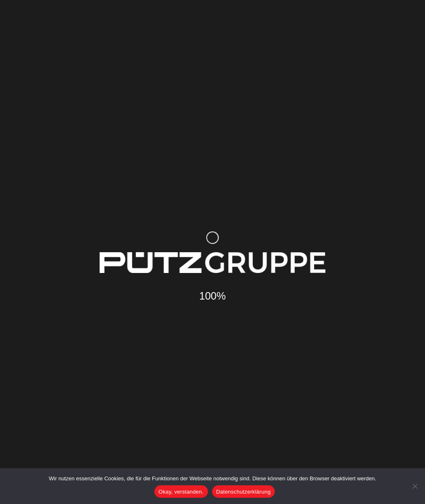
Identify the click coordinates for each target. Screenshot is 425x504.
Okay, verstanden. (181, 492)
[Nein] (415, 486)
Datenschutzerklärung (243, 492)
